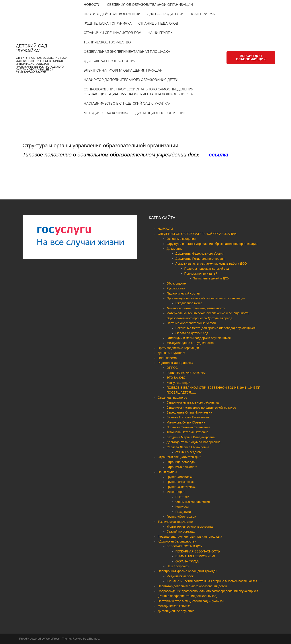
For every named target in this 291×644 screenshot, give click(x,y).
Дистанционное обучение (160, 113)
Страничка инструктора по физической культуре (201, 408)
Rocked (77, 639)
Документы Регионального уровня (200, 259)
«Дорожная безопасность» (109, 61)
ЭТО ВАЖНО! (177, 378)
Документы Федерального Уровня (200, 254)
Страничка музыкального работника (193, 402)
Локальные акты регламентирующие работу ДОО (211, 263)
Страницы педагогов (158, 23)
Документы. (175, 249)
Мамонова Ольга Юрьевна (186, 422)
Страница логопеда (181, 462)
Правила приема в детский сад (207, 269)
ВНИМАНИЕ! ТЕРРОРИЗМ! (195, 556)
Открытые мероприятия (193, 502)
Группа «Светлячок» (181, 487)
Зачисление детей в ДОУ (211, 278)
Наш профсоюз (178, 566)
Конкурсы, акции (179, 383)
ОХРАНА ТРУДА (187, 561)
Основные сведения (181, 239)
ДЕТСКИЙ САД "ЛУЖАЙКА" (32, 48)
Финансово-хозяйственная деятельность (196, 308)
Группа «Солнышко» (181, 517)
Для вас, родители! (165, 14)
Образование (176, 283)
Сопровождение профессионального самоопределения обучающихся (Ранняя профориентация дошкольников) (139, 92)
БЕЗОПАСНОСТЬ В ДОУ (185, 546)
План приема (202, 14)
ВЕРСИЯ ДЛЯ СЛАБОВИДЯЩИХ (251, 57)
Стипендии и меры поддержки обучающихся (199, 338)
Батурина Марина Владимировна (191, 437)
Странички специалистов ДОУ (112, 33)
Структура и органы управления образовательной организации (212, 244)
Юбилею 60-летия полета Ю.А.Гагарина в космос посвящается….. (214, 581)
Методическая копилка (106, 113)
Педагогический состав (183, 293)
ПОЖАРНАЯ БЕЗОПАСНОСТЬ (198, 551)
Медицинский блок (180, 576)
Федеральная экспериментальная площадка (127, 52)
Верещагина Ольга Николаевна (189, 412)
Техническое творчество (107, 42)
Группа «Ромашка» (180, 482)
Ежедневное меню (189, 303)
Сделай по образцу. (181, 531)
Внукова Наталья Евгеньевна (188, 417)
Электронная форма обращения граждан (123, 70)
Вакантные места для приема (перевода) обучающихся (216, 328)
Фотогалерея (176, 492)
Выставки (182, 497)
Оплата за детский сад (192, 333)
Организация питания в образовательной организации (206, 298)
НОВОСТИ (92, 5)
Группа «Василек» (180, 477)
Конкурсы (182, 507)
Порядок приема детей (201, 273)
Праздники (183, 512)
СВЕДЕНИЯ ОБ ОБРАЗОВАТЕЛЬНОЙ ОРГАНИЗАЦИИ (150, 5)
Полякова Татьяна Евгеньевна (189, 427)
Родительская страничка (108, 23)
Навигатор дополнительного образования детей (131, 80)
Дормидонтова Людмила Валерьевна (194, 442)
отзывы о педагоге (189, 452)
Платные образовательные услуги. (192, 323)
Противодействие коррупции (112, 14)
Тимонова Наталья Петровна (188, 432)
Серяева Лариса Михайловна (188, 447)
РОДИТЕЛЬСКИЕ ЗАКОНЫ (186, 373)
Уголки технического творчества (190, 527)
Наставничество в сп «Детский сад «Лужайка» (127, 103)
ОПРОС (172, 368)
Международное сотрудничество (190, 343)
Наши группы (160, 33)
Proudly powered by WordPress (40, 639)
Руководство (176, 288)
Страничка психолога (182, 467)
